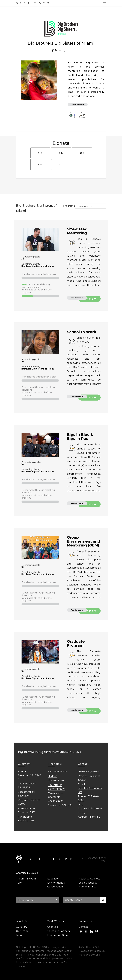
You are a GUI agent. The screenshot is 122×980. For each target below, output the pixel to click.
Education (53, 879)
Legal (19, 935)
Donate (88, 299)
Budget (52, 776)
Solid (97, 955)
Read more (77, 105)
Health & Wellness (89, 879)
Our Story (22, 927)
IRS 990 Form (56, 781)
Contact (83, 927)
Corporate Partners (59, 931)
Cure (19, 883)
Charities (53, 927)
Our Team (22, 931)
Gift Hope (87, 947)
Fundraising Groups (59, 935)
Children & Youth (26, 879)
